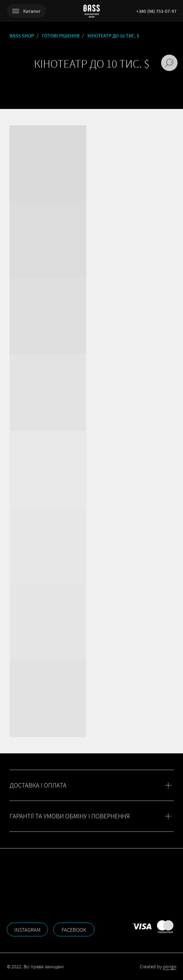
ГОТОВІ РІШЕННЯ (61, 36)
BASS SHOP (22, 36)
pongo (170, 966)
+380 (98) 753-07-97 (156, 11)
